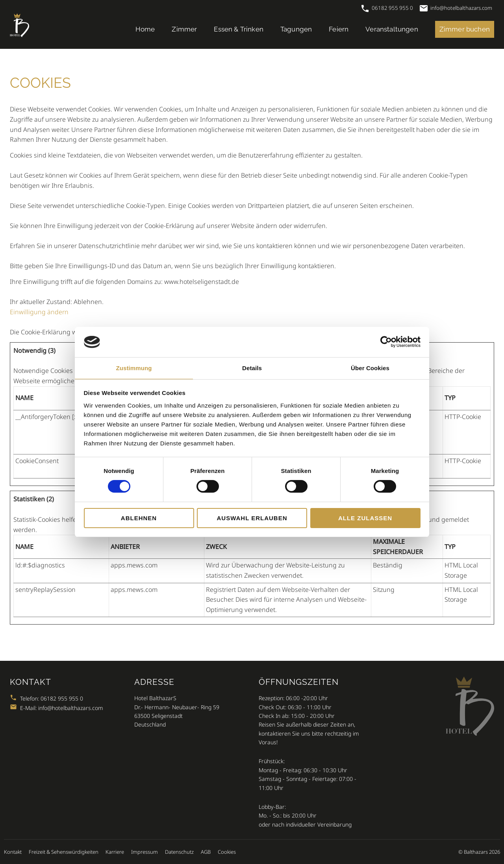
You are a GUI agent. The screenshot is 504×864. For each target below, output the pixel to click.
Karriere (115, 852)
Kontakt (13, 852)
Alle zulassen (365, 518)
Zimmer (184, 29)
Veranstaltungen (392, 29)
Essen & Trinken (239, 29)
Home (145, 29)
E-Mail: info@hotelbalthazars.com (57, 708)
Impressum (145, 852)
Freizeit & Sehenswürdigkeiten (64, 852)
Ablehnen (139, 518)
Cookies (227, 852)
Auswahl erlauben (252, 518)
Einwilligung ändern (39, 312)
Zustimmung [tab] (134, 368)
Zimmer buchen (465, 29)
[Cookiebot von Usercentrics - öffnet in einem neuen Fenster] (386, 342)
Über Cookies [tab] (370, 368)
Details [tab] (252, 368)
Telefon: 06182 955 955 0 (46, 698)
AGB (206, 852)
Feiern (339, 29)
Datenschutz (179, 852)
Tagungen (296, 29)
